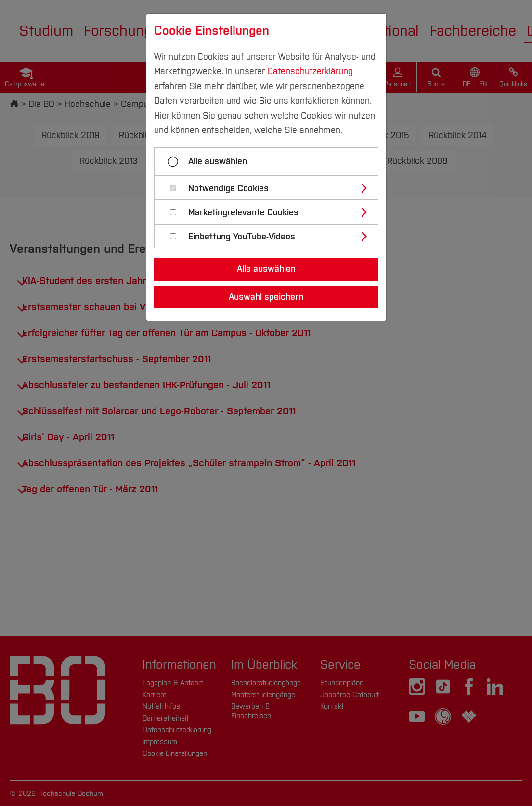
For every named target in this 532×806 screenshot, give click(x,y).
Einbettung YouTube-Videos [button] (242, 237)
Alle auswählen (218, 161)
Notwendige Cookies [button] (228, 189)
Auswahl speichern (266, 297)
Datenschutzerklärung (310, 71)
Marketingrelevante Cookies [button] (243, 213)
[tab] (270, 188)
